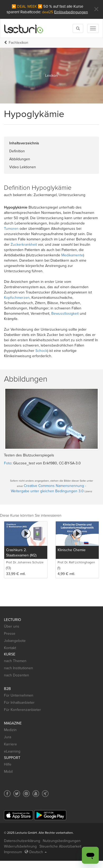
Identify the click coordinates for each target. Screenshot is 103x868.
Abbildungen (20, 159)
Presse (10, 634)
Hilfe (8, 764)
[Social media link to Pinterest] (26, 794)
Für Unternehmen (19, 695)
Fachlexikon (18, 43)
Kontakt (10, 648)
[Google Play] (50, 815)
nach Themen (15, 661)
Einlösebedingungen (71, 12)
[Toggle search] (78, 28)
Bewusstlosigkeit (65, 314)
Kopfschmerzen (17, 298)
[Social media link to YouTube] (36, 794)
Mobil (8, 772)
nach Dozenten (17, 675)
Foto (8, 463)
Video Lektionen (23, 167)
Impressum (13, 852)
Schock (41, 351)
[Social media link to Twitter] (17, 794)
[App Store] (18, 815)
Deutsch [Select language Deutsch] (36, 852)
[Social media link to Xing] (45, 794)
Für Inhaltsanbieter (19, 703)
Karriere (10, 744)
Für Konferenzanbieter (22, 710)
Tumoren (11, 229)
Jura (8, 737)
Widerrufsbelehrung (20, 846)
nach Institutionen (18, 668)
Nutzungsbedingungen (62, 841)
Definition (17, 151)
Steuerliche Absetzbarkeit (60, 846)
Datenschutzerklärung (22, 841)
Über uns (12, 626)
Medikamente (72, 255)
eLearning (12, 751)
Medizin (10, 730)
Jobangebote (15, 641)
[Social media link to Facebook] (7, 794)
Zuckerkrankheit (24, 245)
